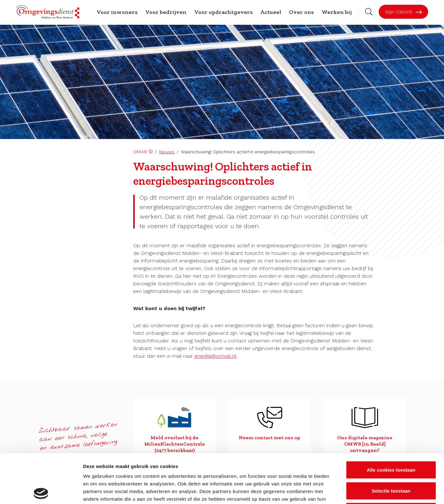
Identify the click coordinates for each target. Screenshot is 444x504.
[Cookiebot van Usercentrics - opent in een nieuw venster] (41, 492)
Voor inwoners (117, 12)
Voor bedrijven (166, 12)
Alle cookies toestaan (391, 421)
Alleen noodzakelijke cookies (391, 462)
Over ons (301, 12)
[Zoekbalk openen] (369, 12)
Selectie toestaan (391, 442)
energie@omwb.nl (215, 356)
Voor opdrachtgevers (223, 12)
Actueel (271, 12)
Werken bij (337, 12)
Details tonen (343, 491)
